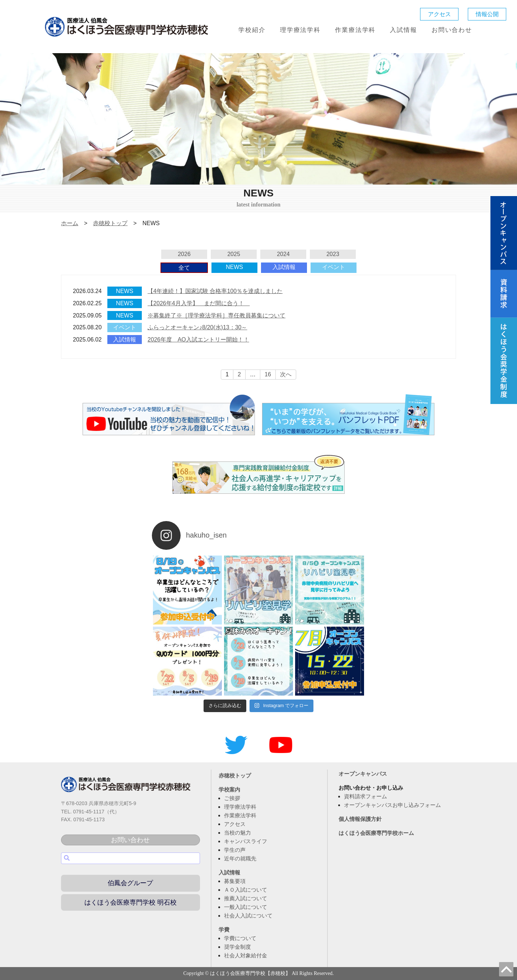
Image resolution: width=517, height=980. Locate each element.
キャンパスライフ (246, 841)
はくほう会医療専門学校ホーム (376, 833)
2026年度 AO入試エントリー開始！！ (198, 340)
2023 (333, 254)
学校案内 (229, 789)
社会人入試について (248, 916)
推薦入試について (246, 898)
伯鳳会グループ (130, 883)
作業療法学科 (355, 30)
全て (184, 268)
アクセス (439, 14)
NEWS (234, 267)
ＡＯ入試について (246, 890)
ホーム (70, 223)
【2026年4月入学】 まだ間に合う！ (199, 303)
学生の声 (235, 850)
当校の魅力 (237, 833)
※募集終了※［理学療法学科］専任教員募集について (216, 315)
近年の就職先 (240, 858)
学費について (240, 938)
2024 (283, 254)
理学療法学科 (300, 30)
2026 (184, 254)
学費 (224, 930)
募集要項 (235, 881)
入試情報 (403, 30)
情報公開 (487, 14)
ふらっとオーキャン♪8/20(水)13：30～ (197, 327)
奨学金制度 (237, 947)
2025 (234, 254)
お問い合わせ (452, 30)
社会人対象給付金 (246, 955)
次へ (286, 374)
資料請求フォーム (365, 796)
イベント (334, 267)
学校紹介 (252, 30)
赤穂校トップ (110, 223)
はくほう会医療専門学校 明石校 (131, 902)
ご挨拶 (232, 798)
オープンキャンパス (363, 774)
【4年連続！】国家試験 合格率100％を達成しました (215, 291)
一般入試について (246, 907)
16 (268, 374)
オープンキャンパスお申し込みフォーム (392, 805)
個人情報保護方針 (360, 819)
